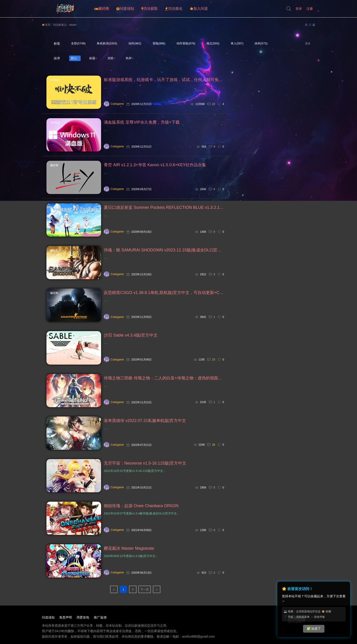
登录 (299, 9)
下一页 (145, 590)
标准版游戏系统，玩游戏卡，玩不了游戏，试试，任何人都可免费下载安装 (164, 80)
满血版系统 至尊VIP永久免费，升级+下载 (142, 122)
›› (157, 590)
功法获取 (150, 9)
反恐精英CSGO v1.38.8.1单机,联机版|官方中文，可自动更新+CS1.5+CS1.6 (164, 293)
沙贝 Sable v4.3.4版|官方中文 (131, 335)
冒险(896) (159, 43)
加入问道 (199, 9)
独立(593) (213, 43)
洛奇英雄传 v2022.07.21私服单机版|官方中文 (145, 421)
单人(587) (237, 43)
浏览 (111, 58)
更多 (308, 43)
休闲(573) (261, 43)
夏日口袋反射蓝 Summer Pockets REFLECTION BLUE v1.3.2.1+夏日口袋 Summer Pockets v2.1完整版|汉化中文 (164, 207)
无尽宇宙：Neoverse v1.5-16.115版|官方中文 (145, 463)
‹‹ (114, 590)
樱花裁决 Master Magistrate (129, 548)
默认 (75, 58)
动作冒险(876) (186, 43)
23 (213, 360)
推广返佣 (100, 617)
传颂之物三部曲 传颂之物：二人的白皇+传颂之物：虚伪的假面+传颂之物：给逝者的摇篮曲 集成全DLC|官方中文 (164, 378)
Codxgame (114, 104)
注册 (310, 9)
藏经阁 (102, 9)
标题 (93, 58)
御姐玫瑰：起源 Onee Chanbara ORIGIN (141, 506)
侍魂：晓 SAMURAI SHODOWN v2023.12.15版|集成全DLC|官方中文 (164, 250)
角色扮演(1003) (107, 43)
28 (213, 445)
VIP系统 (55, 80)
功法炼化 (174, 9)
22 (213, 104)
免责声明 (66, 617)
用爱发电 (83, 617)
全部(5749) (78, 43)
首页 (46, 25)
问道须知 (125, 9)
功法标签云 (60, 25)
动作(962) (135, 43)
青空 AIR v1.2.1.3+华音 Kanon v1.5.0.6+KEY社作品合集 (155, 165)
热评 (130, 58)
